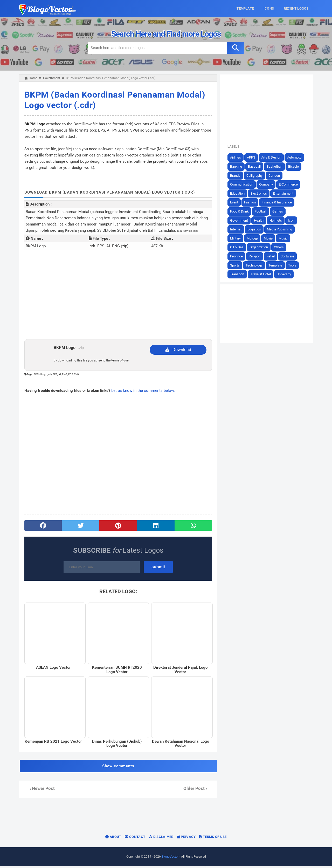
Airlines (238, 157)
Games (280, 211)
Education (239, 193)
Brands (237, 175)
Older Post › (196, 791)
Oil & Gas (239, 247)
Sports (237, 265)
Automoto (296, 157)
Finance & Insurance (279, 202)
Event (236, 202)
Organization (261, 247)
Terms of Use (213, 839)
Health (261, 220)
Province (238, 256)
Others (281, 247)
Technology (256, 265)
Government (241, 220)
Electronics (261, 193)
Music (285, 238)
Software (289, 256)
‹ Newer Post (40, 791)
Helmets (278, 220)
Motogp (254, 238)
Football (263, 211)
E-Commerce (290, 184)
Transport (239, 274)
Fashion (252, 202)
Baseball (256, 166)
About (113, 839)
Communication (244, 184)
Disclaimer (161, 839)
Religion (257, 256)
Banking (238, 166)
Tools (294, 265)
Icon (293, 220)
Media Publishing (282, 229)
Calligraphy (257, 175)
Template (277, 265)
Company (268, 184)
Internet (238, 229)
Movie (270, 238)
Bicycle (296, 166)
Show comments (117, 768)
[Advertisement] (117, 298)
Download (178, 350)
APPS (253, 157)
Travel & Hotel (263, 274)
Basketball (276, 166)
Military (237, 238)
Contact (135, 839)
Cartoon (276, 175)
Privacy (186, 839)
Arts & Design (273, 157)
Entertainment (285, 193)
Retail (273, 256)
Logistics (256, 229)
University (286, 274)
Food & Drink (241, 211)
